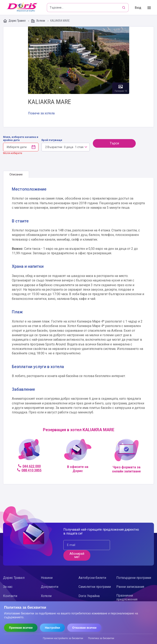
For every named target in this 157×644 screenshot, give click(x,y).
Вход (138, 8)
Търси (114, 143)
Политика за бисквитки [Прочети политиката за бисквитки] (101, 638)
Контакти (10, 596)
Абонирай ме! (77, 555)
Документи (50, 587)
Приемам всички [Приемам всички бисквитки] (21, 628)
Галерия (79, 60)
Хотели (38, 21)
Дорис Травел (15, 21)
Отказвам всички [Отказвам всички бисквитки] (84, 628)
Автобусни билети (92, 578)
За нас (8, 587)
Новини (47, 578)
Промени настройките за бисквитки (63, 638)
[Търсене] (124, 8)
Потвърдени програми (134, 578)
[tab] (16, 174)
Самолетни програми (95, 587)
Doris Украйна (89, 596)
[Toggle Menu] (149, 8)
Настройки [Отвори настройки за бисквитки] (52, 628)
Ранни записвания (130, 587)
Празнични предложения (127, 597)
